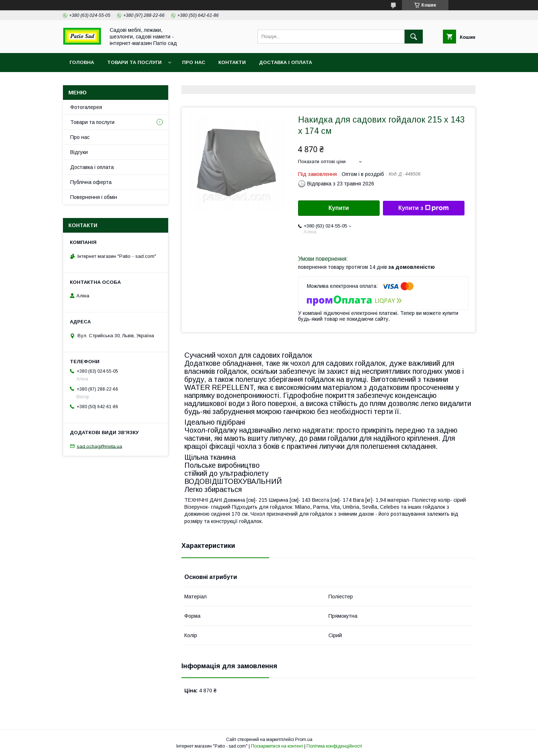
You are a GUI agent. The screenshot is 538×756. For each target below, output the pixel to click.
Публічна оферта (91, 182)
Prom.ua (304, 740)
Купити (339, 208)
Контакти (232, 62)
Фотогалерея (86, 107)
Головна (82, 62)
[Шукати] (414, 37)
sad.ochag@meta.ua (99, 446)
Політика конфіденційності (334, 746)
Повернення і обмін (94, 197)
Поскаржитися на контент (277, 746)
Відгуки (79, 152)
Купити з (424, 208)
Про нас (194, 62)
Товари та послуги (134, 62)
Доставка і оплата (285, 62)
